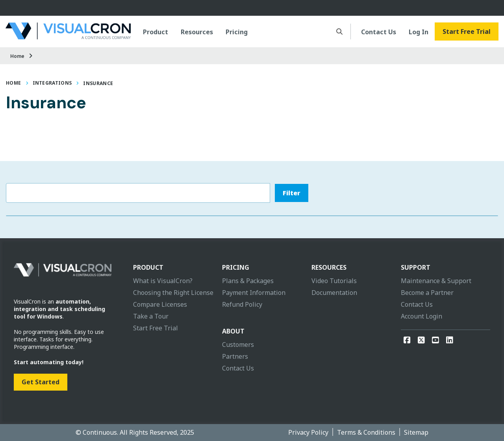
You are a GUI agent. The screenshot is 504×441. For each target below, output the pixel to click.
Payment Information (254, 293)
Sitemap (416, 432)
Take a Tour (151, 316)
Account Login (422, 316)
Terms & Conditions (366, 432)
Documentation (334, 293)
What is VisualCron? (163, 281)
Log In (419, 32)
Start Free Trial (467, 31)
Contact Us (379, 32)
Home (17, 56)
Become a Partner (427, 293)
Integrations (52, 83)
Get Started (41, 382)
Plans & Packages (248, 281)
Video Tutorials (334, 281)
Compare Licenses (160, 304)
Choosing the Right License (173, 293)
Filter (292, 193)
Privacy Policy (308, 432)
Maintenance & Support (436, 281)
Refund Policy (242, 304)
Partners (235, 356)
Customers (238, 345)
